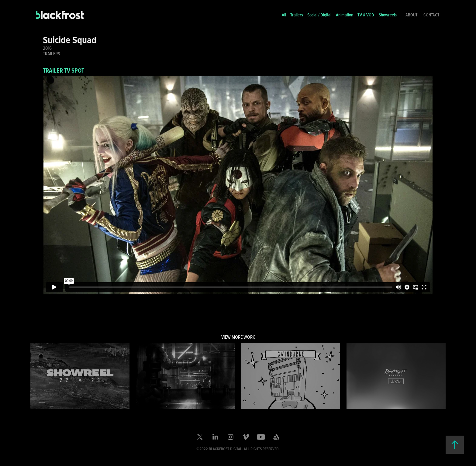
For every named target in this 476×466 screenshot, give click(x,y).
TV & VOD (366, 15)
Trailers (297, 15)
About (411, 15)
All (284, 15)
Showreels (388, 15)
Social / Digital (319, 15)
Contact (431, 15)
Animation (345, 15)
